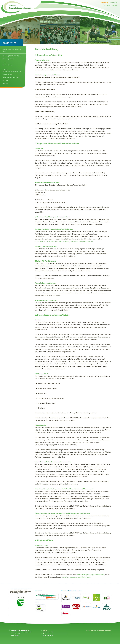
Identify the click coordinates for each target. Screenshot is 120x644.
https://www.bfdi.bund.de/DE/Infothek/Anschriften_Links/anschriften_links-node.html (64, 241)
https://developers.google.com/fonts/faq (91, 575)
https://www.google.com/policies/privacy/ (76, 577)
